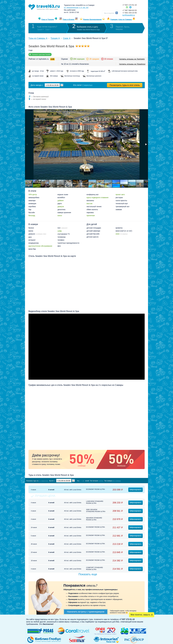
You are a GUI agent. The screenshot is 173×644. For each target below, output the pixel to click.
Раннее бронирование (92, 19)
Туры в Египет (69, 19)
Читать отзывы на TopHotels (132, 59)
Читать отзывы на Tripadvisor (132, 64)
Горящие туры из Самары (121, 19)
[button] (146, 144)
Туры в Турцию (48, 19)
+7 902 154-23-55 (130, 13)
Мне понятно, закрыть (140, 615)
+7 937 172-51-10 (130, 5)
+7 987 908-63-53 (130, 10)
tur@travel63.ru (129, 15)
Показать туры (132, 481)
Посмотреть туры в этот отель (125, 85)
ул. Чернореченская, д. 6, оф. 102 (76, 7)
